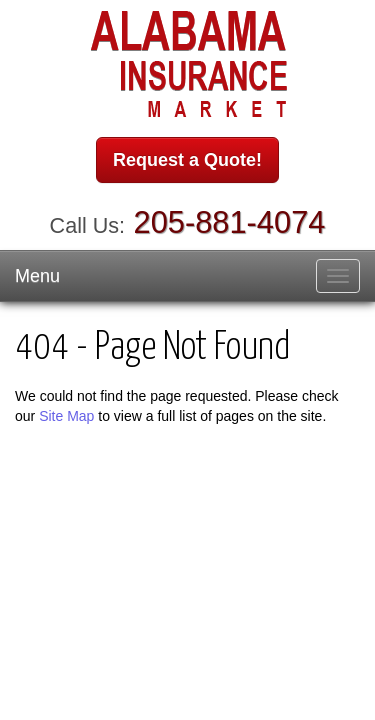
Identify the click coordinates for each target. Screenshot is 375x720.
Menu (37, 276)
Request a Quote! (187, 160)
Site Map (66, 416)
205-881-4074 (230, 222)
